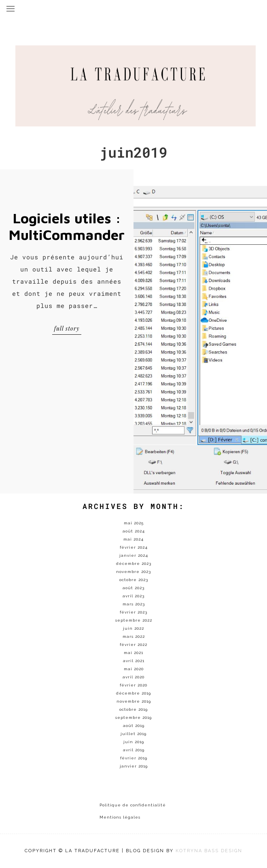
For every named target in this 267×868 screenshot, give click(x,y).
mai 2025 (134, 523)
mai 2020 (134, 669)
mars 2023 (134, 604)
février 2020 (133, 685)
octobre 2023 (134, 580)
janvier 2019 (134, 766)
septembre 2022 (134, 620)
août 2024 (134, 531)
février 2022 (133, 645)
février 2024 (134, 547)
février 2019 (134, 758)
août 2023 (133, 588)
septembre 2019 (133, 717)
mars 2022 (134, 636)
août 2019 (134, 726)
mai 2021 (133, 653)
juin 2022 (133, 628)
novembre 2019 (134, 701)
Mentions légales (120, 817)
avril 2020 (133, 677)
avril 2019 (134, 750)
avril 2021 (134, 661)
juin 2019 (134, 742)
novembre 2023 (133, 572)
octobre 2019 (133, 709)
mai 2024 (133, 539)
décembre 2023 (134, 563)
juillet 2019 (133, 734)
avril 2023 (133, 596)
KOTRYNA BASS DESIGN (209, 851)
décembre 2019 (133, 693)
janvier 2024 (134, 555)
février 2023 (133, 612)
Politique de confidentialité (133, 805)
